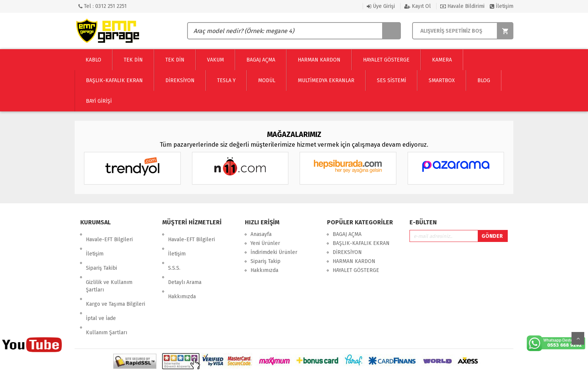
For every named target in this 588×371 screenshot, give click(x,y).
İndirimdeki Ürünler (274, 252)
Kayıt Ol (418, 6)
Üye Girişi (381, 6)
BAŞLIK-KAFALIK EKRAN (361, 243)
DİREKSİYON (347, 252)
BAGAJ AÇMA (347, 234)
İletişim (502, 6)
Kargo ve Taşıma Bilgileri (115, 278)
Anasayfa (261, 234)
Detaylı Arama (185, 261)
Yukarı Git (578, 338)
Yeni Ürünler (265, 243)
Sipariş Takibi (101, 252)
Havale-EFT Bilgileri (109, 234)
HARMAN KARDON (354, 261)
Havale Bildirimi (462, 6)
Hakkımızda (182, 270)
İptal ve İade (101, 287)
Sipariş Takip (265, 261)
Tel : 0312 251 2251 (103, 6)
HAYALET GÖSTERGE (356, 270)
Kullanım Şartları (106, 296)
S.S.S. (174, 252)
